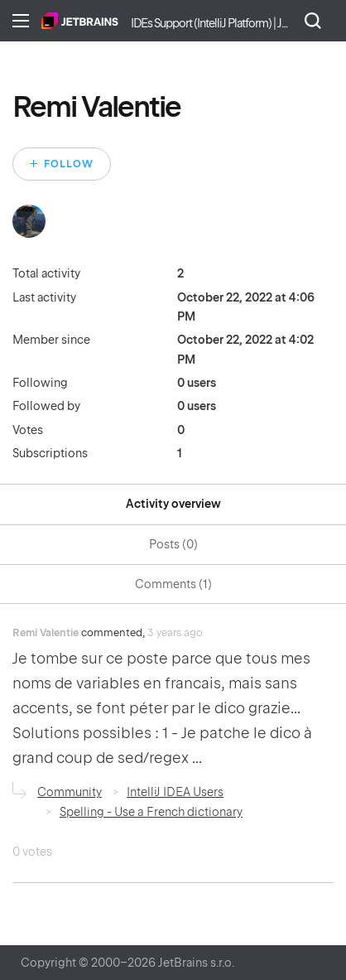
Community (70, 792)
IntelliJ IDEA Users (175, 792)
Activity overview (173, 504)
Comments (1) (173, 584)
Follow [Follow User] (69, 164)
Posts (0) (173, 544)
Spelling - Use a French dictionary (151, 812)
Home (80, 21)
